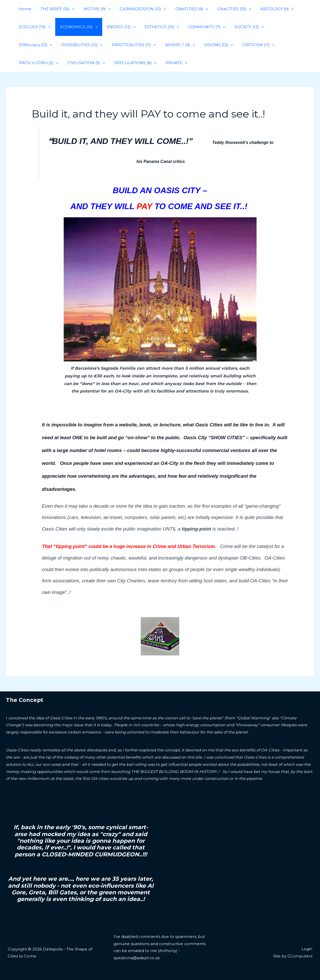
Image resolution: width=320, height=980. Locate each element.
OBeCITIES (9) (185, 9)
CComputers (300, 956)
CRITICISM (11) (209, 45)
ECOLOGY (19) (34, 27)
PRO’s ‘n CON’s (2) (252, 45)
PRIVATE (124, 63)
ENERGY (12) (117, 27)
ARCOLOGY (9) (267, 9)
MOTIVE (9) (93, 9)
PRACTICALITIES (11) (89, 45)
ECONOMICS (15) (76, 27)
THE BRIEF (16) (55, 9)
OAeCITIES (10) (226, 9)
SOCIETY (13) (241, 27)
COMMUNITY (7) (200, 27)
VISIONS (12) (171, 45)
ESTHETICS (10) (157, 27)
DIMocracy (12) (280, 27)
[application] (70, 9)
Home (24, 9)
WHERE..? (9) (133, 45)
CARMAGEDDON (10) (138, 9)
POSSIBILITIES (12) (38, 45)
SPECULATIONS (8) (84, 63)
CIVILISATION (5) (37, 63)
